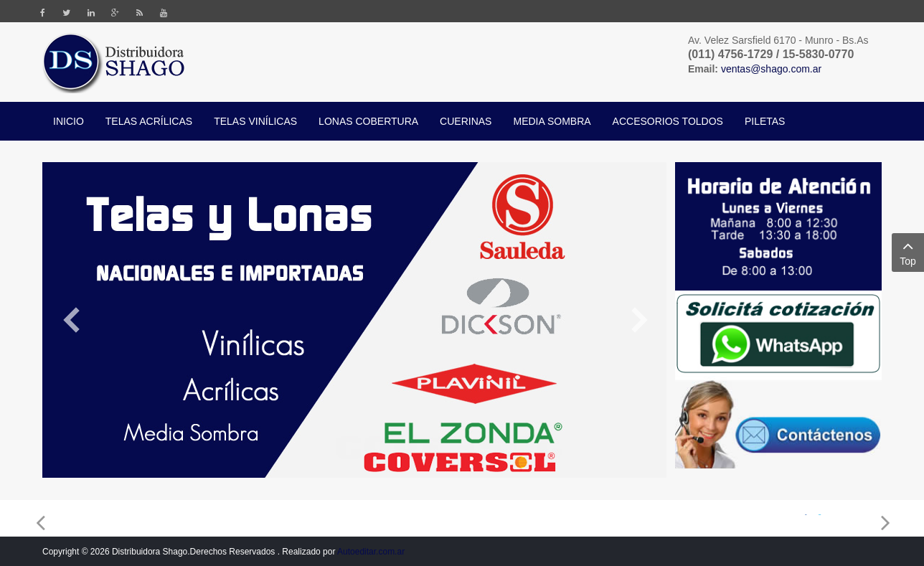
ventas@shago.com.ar (771, 69)
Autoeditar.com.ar (371, 552)
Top (908, 252)
